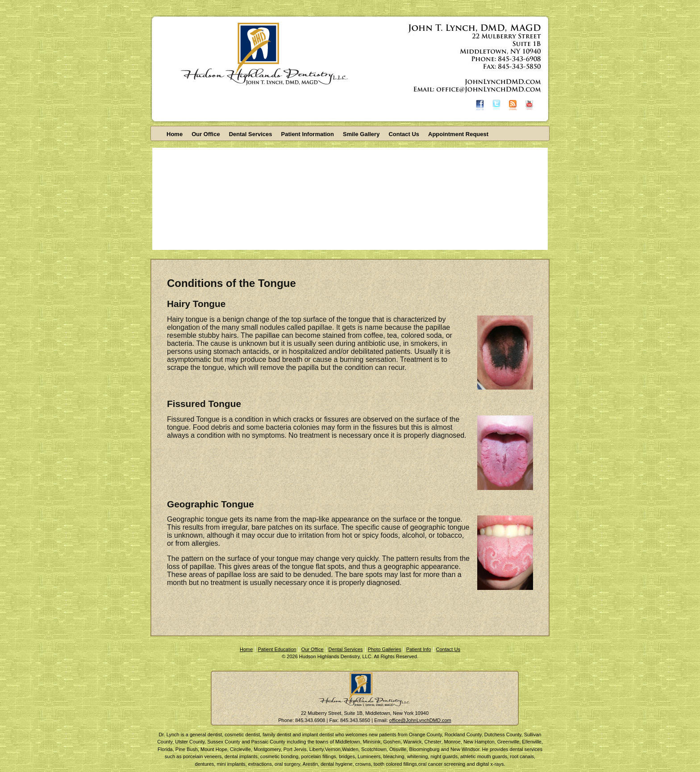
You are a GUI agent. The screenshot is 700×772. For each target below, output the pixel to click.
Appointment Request (458, 134)
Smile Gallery (361, 134)
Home (175, 134)
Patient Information (308, 134)
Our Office (206, 134)
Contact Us (404, 134)
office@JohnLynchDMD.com (420, 720)
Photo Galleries (385, 649)
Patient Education (277, 649)
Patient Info (419, 649)
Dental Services (251, 134)
